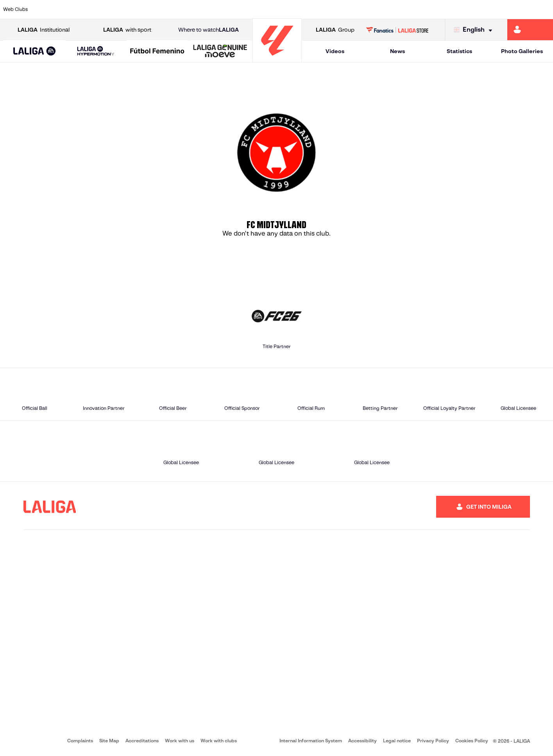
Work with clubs (219, 741)
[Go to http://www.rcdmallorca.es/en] (361, 9)
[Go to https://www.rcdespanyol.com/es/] (335, 9)
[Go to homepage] (277, 59)
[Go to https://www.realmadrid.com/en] (413, 9)
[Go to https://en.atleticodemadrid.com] (74, 9)
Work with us (180, 741)
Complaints (80, 741)
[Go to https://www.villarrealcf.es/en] (544, 9)
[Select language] (475, 30)
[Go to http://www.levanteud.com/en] (257, 9)
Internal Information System (311, 741)
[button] (35, 51)
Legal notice (397, 741)
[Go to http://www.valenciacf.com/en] (518, 9)
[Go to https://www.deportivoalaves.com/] (126, 9)
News (397, 51)
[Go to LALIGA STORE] (397, 30)
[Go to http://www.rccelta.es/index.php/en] (309, 9)
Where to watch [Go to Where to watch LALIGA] (208, 30)
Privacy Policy (433, 741)
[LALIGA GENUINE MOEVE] (220, 52)
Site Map (109, 741)
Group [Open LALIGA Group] (335, 30)
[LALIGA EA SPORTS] (35, 52)
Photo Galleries (522, 51)
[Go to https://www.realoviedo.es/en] (440, 9)
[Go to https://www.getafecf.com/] (205, 9)
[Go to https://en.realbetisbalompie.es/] (387, 9)
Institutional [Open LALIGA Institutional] (44, 30)
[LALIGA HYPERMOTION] (96, 51)
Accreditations (142, 741)
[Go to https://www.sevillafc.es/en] (492, 9)
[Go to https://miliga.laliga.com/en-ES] (530, 30)
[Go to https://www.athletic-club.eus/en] (48, 9)
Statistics (459, 51)
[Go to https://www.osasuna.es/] (100, 9)
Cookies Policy (472, 741)
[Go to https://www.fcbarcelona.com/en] (179, 9)
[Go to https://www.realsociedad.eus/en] (466, 9)
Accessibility (362, 741)
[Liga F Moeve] (157, 52)
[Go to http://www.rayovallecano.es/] (283, 9)
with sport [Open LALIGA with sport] (127, 30)
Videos (335, 51)
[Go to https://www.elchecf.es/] (152, 9)
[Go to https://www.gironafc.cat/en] (231, 9)
